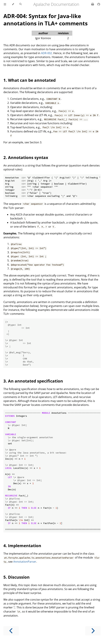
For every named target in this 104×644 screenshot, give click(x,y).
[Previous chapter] (11, 631)
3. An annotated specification (33, 381)
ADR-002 (46, 53)
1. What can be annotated (30, 80)
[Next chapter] (93, 631)
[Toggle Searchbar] (21, 4)
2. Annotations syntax (26, 157)
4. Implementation (22, 546)
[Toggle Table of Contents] (5, 4)
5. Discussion (17, 577)
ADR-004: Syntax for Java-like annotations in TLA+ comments (46, 20)
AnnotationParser (25, 562)
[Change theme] (13, 4)
